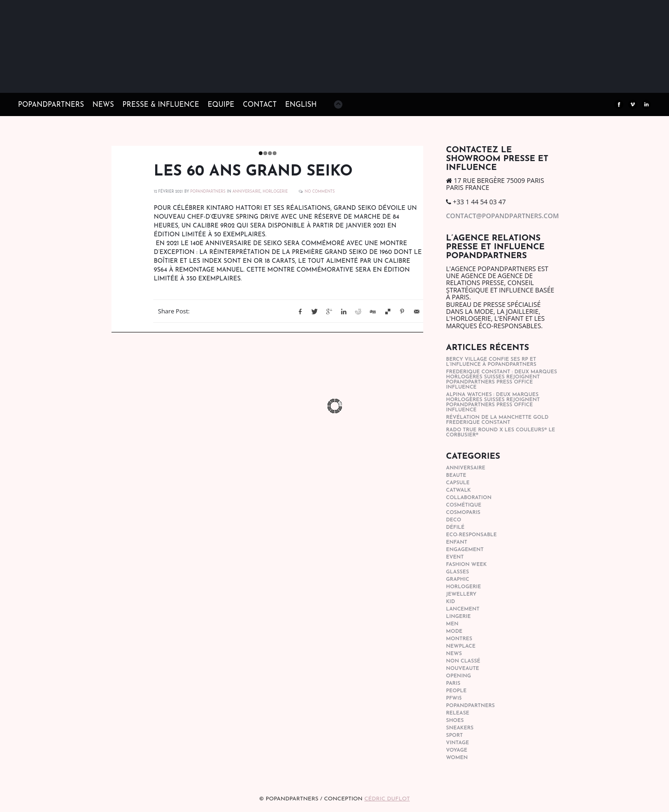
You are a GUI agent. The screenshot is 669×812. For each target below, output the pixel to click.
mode (454, 632)
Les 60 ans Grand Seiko (253, 172)
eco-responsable (471, 535)
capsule (458, 483)
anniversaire (246, 192)
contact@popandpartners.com (502, 216)
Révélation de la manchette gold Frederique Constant (497, 420)
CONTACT (260, 105)
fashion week (466, 565)
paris (453, 684)
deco (454, 520)
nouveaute (462, 669)
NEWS (103, 105)
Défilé (455, 528)
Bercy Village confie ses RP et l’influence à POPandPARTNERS (491, 362)
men (452, 624)
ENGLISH (301, 105)
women (457, 758)
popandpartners (470, 706)
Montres (459, 639)
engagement (465, 550)
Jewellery (461, 594)
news (454, 654)
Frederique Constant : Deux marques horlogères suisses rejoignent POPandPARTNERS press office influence (502, 380)
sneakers (460, 728)
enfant (457, 542)
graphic (458, 580)
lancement (463, 609)
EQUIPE (221, 105)
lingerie (458, 617)
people (456, 691)
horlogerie (275, 192)
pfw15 (454, 698)
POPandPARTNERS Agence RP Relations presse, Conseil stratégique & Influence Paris (88, 79)
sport (454, 736)
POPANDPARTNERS (208, 192)
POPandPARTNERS (51, 105)
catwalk (458, 490)
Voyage (457, 750)
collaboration (469, 498)
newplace (461, 646)
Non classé (463, 661)
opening (459, 676)
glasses (457, 572)
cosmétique (464, 505)
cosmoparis (463, 513)
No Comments (320, 192)
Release (458, 713)
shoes (455, 721)
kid (450, 602)
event (455, 557)
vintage (457, 743)
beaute (456, 476)
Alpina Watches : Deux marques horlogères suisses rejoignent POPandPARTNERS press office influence (493, 403)
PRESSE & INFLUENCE (161, 105)
